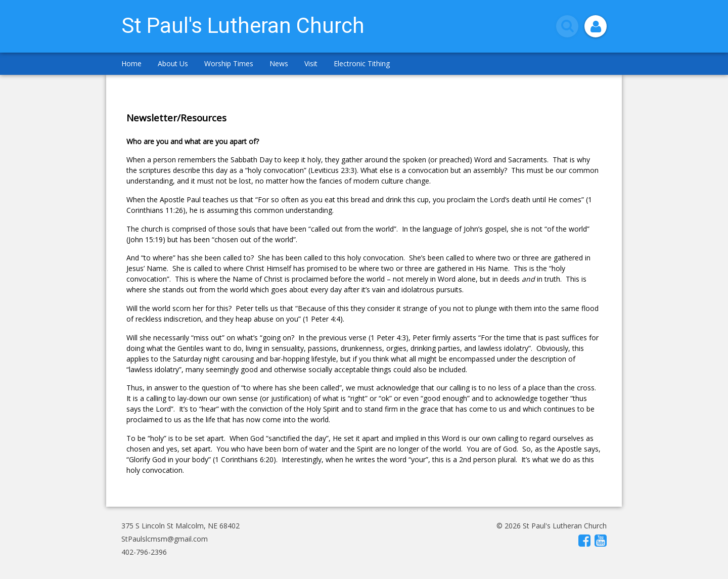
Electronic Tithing (362, 63)
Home (131, 63)
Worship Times (229, 63)
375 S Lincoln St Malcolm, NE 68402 (180, 526)
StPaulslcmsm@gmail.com (165, 539)
